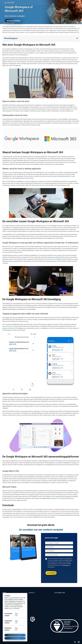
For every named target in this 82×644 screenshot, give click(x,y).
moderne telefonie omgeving (63, 497)
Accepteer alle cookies (15, 638)
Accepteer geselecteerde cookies (15, 635)
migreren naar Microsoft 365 (56, 257)
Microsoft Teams (7, 491)
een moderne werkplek (29, 51)
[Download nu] (51, 573)
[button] (77, 23)
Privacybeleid (66, 565)
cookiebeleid (16, 608)
